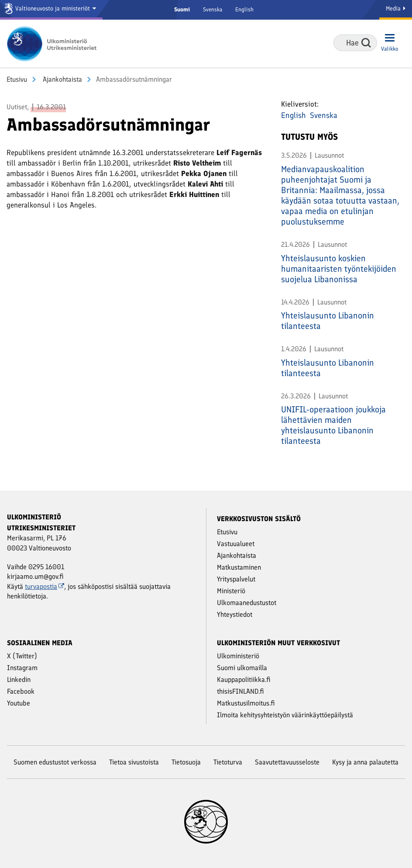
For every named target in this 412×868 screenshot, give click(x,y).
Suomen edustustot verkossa (55, 762)
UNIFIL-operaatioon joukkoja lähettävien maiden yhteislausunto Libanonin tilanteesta (333, 425)
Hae (366, 43)
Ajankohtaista (62, 79)
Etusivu (17, 79)
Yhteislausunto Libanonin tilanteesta (328, 321)
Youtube (19, 703)
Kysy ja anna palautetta (365, 762)
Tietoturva (228, 762)
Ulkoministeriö (238, 656)
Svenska (213, 9)
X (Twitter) (22, 656)
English (244, 9)
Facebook (21, 691)
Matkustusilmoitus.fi (246, 703)
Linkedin (19, 680)
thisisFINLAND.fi (240, 691)
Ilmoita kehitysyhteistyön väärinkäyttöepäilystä (285, 715)
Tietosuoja (186, 762)
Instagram (22, 668)
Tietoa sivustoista (134, 762)
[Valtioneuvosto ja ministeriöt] (51, 10)
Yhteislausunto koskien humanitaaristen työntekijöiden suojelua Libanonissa (339, 269)
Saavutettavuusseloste (287, 762)
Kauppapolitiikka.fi (244, 680)
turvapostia (45, 586)
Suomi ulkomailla (242, 668)
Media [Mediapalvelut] (396, 9)
